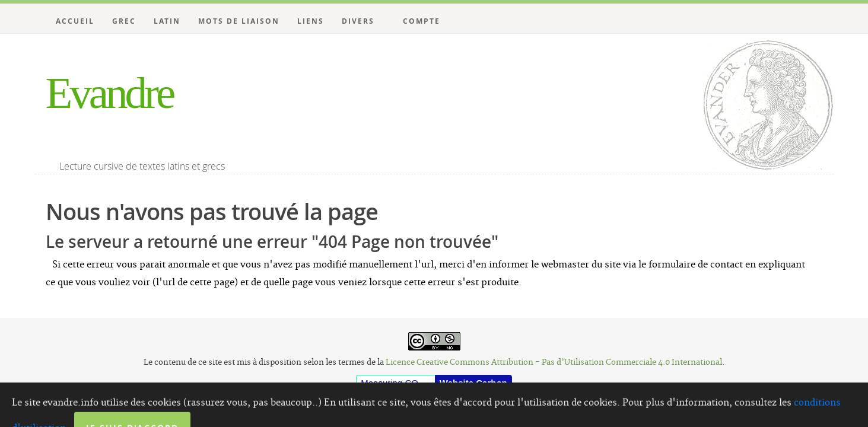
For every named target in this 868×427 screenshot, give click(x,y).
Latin (167, 21)
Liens (311, 21)
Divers (358, 21)
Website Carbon (473, 383)
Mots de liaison (239, 21)
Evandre (109, 93)
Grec (124, 21)
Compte (422, 21)
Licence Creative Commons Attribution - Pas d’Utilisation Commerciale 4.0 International (554, 362)
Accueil (75, 21)
